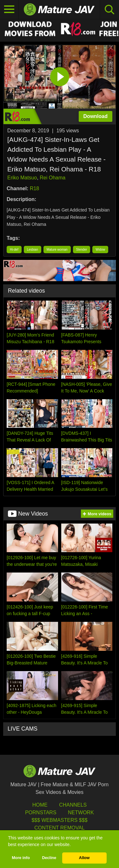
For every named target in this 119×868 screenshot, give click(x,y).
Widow (100, 250)
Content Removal (60, 828)
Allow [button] (84, 858)
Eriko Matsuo (22, 178)
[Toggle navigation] (9, 10)
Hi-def (14, 250)
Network (81, 812)
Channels (73, 805)
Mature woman (57, 250)
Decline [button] (49, 858)
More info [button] (21, 858)
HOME (40, 805)
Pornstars (41, 812)
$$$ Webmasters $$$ (59, 820)
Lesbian (33, 250)
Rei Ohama (53, 178)
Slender (82, 250)
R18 (34, 188)
